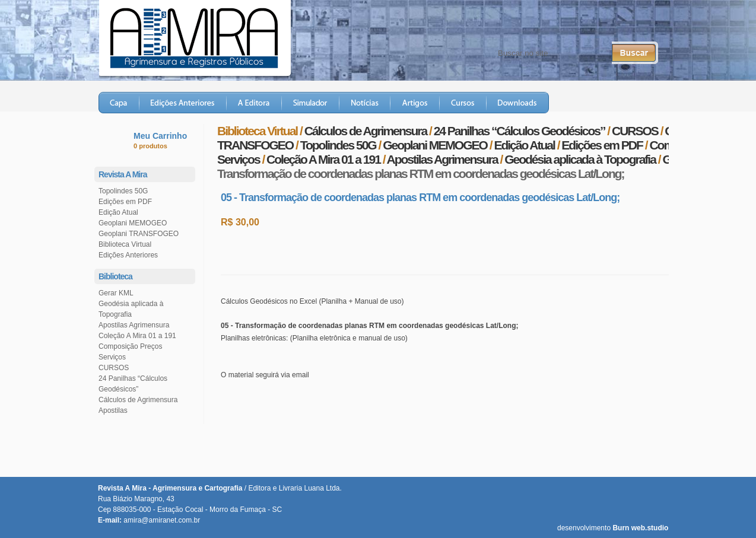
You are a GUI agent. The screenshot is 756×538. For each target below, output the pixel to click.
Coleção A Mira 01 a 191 (137, 336)
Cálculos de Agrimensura (138, 400)
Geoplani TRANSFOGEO (139, 234)
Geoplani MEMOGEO (133, 223)
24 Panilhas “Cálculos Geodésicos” (520, 131)
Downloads (518, 103)
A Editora (254, 103)
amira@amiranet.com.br (162, 520)
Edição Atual (118, 212)
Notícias (365, 103)
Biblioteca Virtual (125, 244)
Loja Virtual (629, 103)
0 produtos (150, 146)
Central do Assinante (530, 24)
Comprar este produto (298, 251)
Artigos (415, 103)
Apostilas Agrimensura (134, 325)
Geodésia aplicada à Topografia (580, 159)
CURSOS (114, 368)
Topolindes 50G (123, 191)
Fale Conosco (450, 24)
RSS (641, 24)
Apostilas (113, 410)
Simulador (311, 103)
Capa (119, 103)
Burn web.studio (640, 528)
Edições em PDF (125, 202)
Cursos (463, 103)
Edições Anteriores (183, 103)
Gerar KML (116, 293)
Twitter (599, 24)
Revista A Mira (206, 38)
